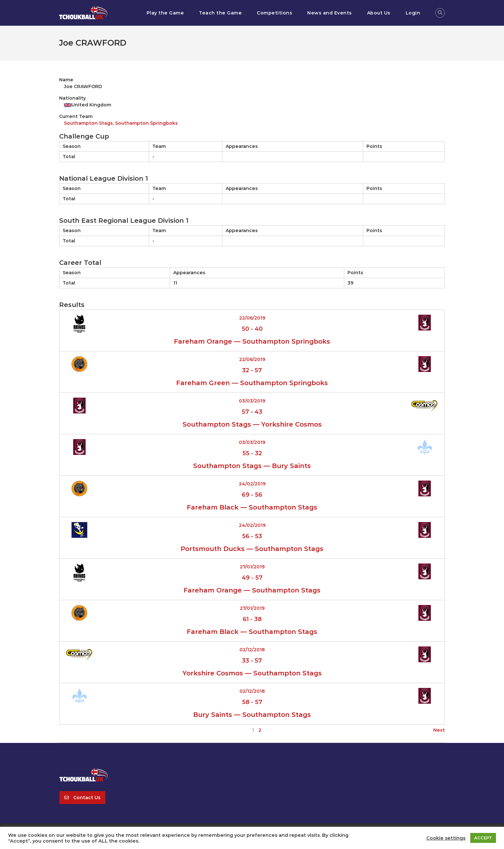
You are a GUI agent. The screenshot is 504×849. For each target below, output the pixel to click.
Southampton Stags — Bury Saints (252, 466)
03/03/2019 (252, 401)
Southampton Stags (88, 123)
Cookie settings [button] (446, 838)
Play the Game (165, 13)
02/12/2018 (252, 650)
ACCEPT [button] (483, 838)
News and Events (330, 13)
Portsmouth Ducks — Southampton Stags (252, 549)
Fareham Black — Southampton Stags (252, 507)
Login (413, 13)
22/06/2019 (252, 318)
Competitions (274, 13)
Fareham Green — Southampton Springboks (252, 383)
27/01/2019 (252, 567)
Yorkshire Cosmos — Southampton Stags (252, 673)
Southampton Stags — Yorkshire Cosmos (252, 424)
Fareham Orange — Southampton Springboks (252, 341)
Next (439, 730)
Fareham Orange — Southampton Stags (252, 590)
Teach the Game (220, 13)
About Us (379, 13)
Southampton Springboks (146, 123)
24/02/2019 (252, 484)
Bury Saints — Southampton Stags (252, 715)
